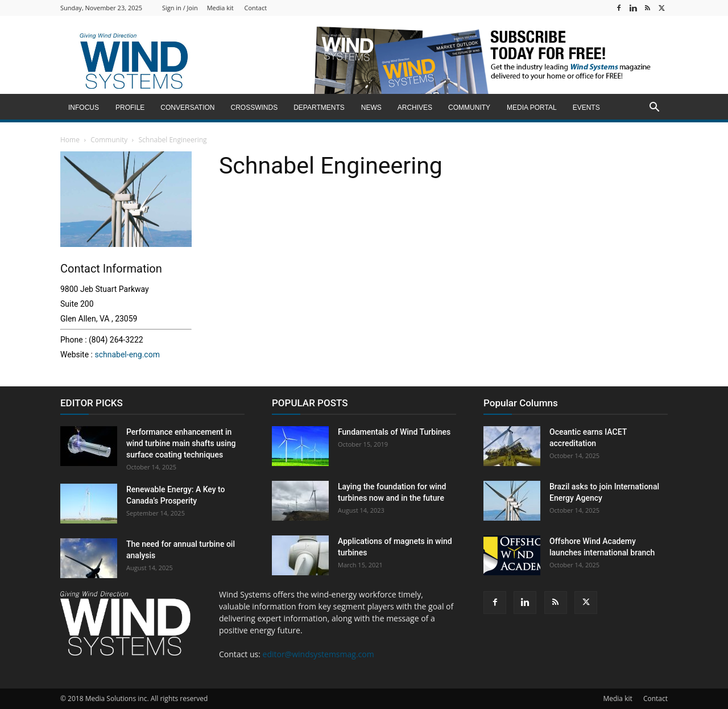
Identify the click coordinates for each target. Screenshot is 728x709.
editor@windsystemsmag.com (318, 654)
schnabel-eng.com (127, 354)
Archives (415, 108)
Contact (256, 8)
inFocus (84, 108)
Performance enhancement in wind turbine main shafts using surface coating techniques (181, 443)
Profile (130, 108)
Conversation (187, 108)
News (371, 108)
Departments (319, 108)
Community (469, 108)
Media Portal (532, 108)
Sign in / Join (180, 8)
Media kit (220, 8)
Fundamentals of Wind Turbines (394, 432)
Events (586, 108)
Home (70, 140)
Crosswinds (254, 108)
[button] (654, 108)
